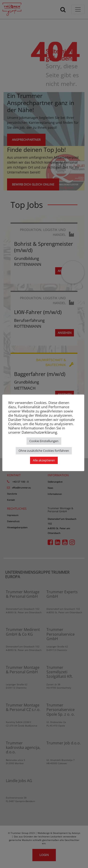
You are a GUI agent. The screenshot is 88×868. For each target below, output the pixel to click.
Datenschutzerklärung (39, 432)
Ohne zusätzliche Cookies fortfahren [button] (44, 451)
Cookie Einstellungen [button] (44, 441)
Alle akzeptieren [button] (44, 460)
